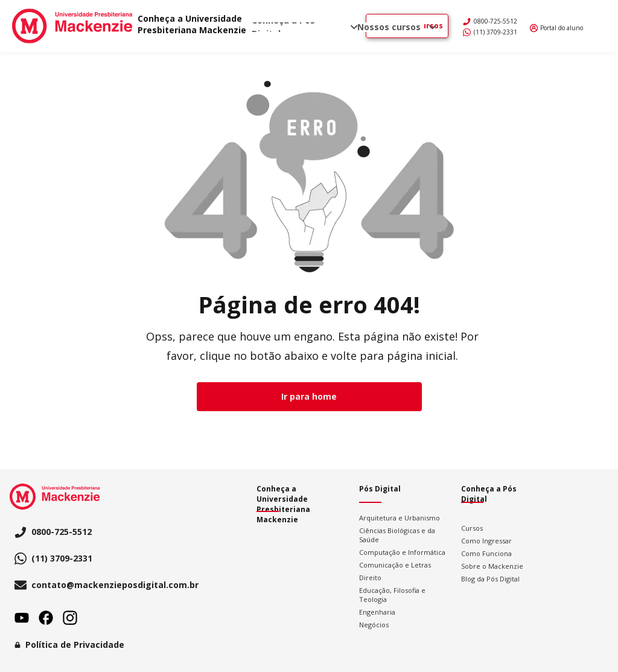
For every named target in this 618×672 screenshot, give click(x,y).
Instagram (70, 618)
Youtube (22, 618)
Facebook (46, 618)
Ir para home (309, 396)
